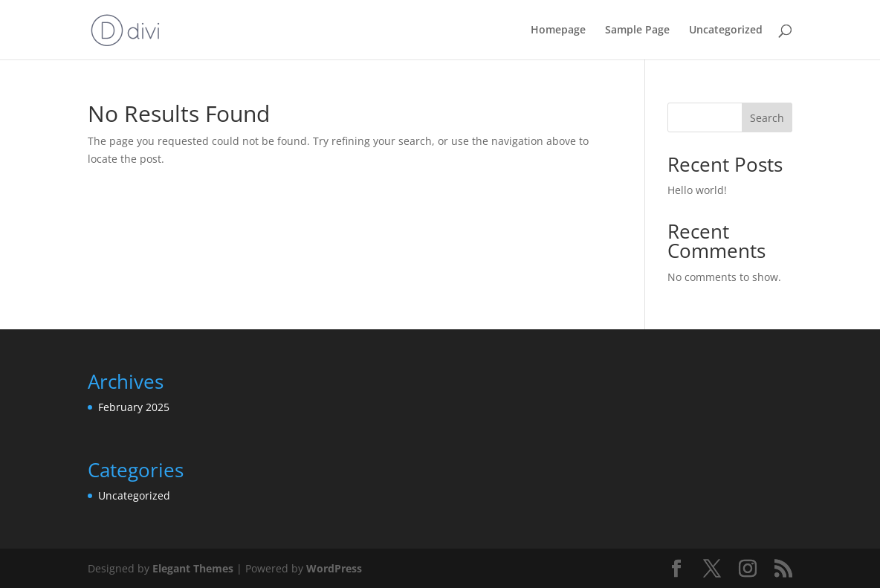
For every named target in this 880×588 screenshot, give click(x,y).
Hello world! (697, 190)
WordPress (334, 568)
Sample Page (637, 30)
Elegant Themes (193, 568)
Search (767, 118)
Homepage (558, 30)
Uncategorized (726, 30)
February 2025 (134, 407)
